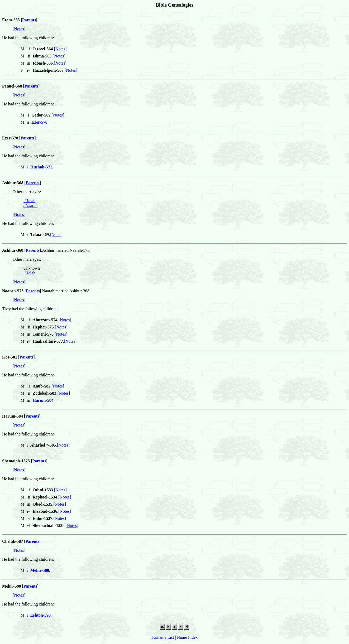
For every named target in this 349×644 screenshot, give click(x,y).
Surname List (163, 637)
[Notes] (19, 29)
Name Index (187, 637)
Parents (29, 20)
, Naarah (30, 205)
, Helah (29, 201)
